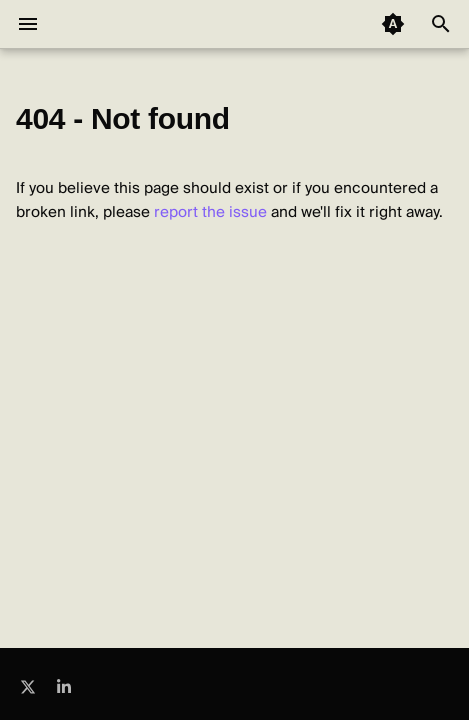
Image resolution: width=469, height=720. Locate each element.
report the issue (210, 212)
